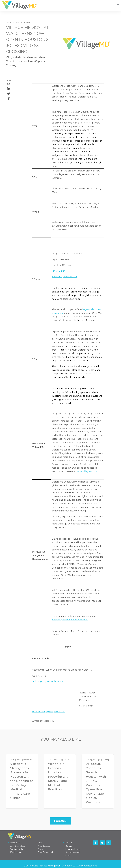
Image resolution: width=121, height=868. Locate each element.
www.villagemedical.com (65, 277)
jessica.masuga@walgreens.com (48, 711)
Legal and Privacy (73, 849)
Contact (69, 846)
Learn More (60, 821)
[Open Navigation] (118, 5)
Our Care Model (16, 849)
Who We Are (15, 843)
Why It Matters (16, 852)
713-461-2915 (58, 271)
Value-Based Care (17, 846)
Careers (69, 843)
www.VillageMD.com (88, 471)
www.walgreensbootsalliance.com (70, 620)
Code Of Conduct (45, 852)
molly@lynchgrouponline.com (47, 681)
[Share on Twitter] (9, 94)
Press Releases (44, 846)
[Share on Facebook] (9, 99)
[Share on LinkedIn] (9, 89)
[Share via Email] (9, 84)
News (40, 843)
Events (40, 849)
